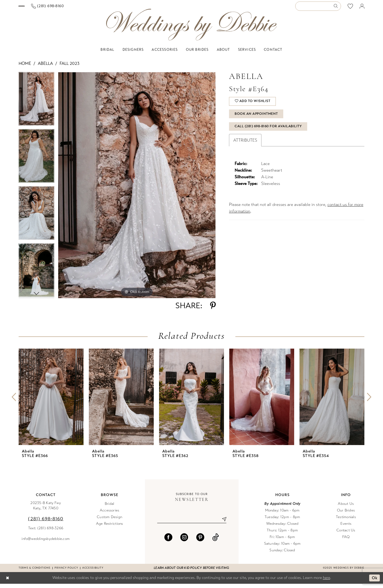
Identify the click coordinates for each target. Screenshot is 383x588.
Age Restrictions (110, 528)
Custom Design (109, 521)
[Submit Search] (337, 8)
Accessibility (93, 572)
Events (346, 528)
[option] (36, 105)
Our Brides (346, 515)
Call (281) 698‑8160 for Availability (269, 133)
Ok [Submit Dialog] (374, 582)
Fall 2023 (70, 68)
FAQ (346, 541)
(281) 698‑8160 (46, 523)
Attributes (245, 147)
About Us (346, 508)
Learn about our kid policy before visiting (191, 572)
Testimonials (346, 521)
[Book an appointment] (45, 8)
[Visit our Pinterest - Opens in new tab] (200, 542)
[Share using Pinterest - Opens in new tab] (213, 310)
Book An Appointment (257, 119)
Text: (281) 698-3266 (46, 532)
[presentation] (51, 401)
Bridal (109, 508)
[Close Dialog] (8, 582)
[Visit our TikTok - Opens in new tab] (216, 542)
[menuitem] (45, 8)
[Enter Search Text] (318, 8)
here (326, 582)
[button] (362, 8)
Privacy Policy (66, 572)
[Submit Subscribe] (222, 523)
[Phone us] (94, 8)
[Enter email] (192, 523)
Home (25, 68)
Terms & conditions (34, 572)
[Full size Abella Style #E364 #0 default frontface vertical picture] (137, 189)
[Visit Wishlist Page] (350, 8)
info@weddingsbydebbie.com (46, 543)
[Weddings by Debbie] (191, 29)
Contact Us (346, 534)
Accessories (110, 515)
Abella (45, 68)
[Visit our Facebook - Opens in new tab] (168, 542)
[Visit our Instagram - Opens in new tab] (184, 542)
